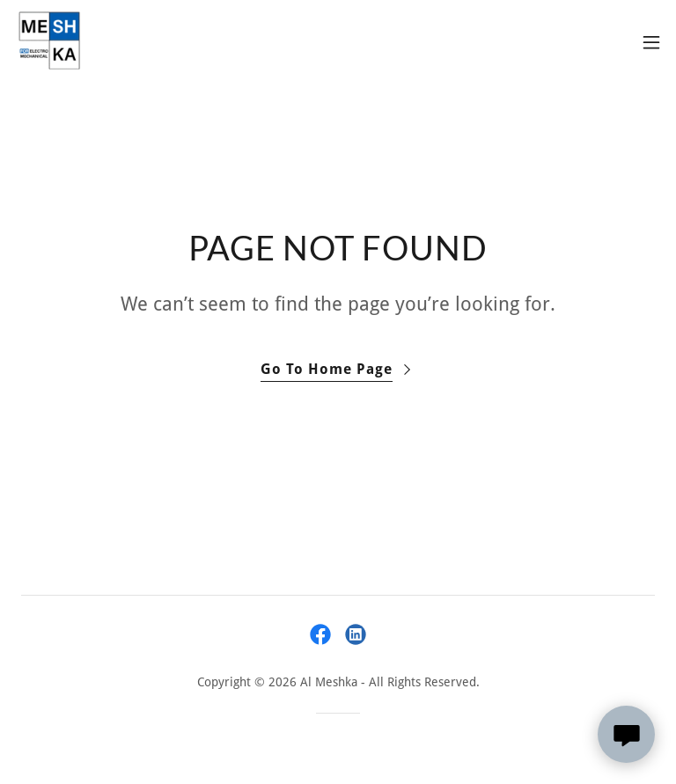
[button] (651, 42)
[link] (49, 42)
